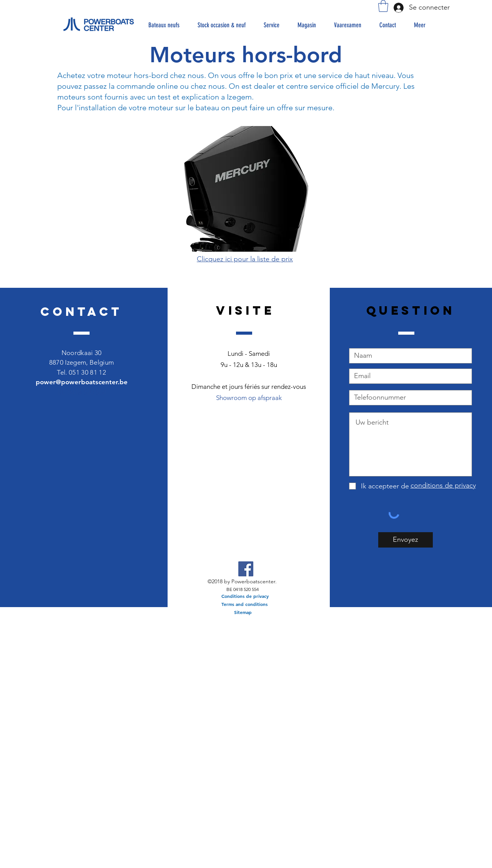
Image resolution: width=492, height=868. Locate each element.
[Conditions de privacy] (245, 596)
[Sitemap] (243, 612)
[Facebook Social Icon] (246, 569)
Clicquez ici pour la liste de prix (245, 259)
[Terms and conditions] (244, 604)
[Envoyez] (406, 540)
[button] (383, 6)
